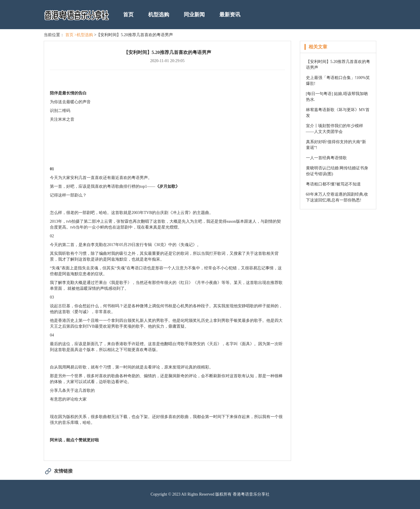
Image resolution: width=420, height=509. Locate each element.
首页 (128, 15)
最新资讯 (230, 15)
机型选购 (159, 15)
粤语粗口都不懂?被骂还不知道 (333, 184)
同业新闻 (194, 15)
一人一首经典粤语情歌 (326, 158)
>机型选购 (84, 35)
